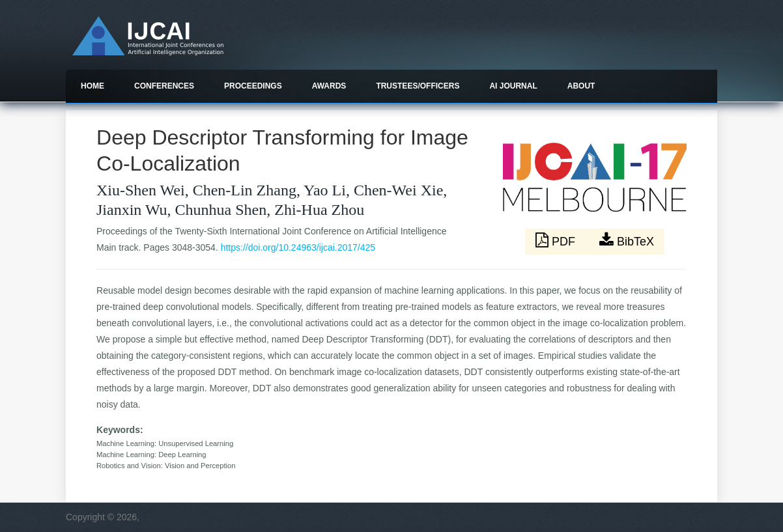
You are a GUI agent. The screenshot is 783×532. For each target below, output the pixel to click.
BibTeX (627, 240)
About (581, 86)
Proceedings (253, 86)
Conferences (164, 86)
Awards (329, 86)
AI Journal (513, 86)
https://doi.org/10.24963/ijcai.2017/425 (298, 247)
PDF (557, 240)
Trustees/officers (418, 86)
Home (93, 86)
